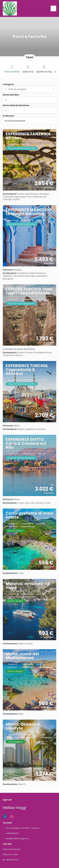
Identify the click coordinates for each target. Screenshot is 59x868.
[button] (29, 121)
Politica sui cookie (10, 854)
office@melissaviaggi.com (17, 839)
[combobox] (29, 110)
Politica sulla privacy (12, 849)
